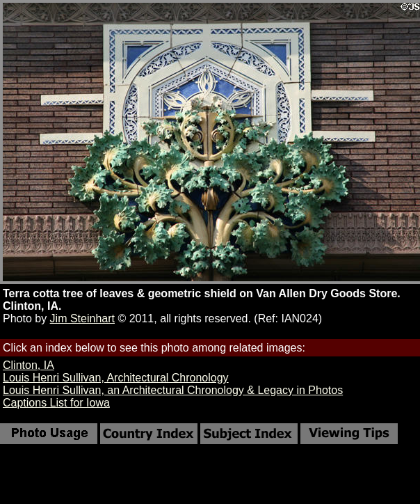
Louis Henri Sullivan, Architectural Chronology (116, 378)
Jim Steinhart (82, 318)
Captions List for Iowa (56, 403)
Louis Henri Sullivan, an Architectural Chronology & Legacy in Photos (173, 390)
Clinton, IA (29, 365)
